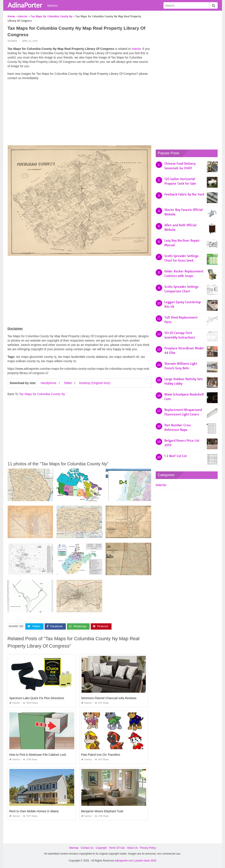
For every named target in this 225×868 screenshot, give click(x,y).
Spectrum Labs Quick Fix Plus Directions (37, 698)
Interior (53, 5)
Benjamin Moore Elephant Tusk (102, 811)
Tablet (68, 383)
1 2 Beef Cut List (176, 456)
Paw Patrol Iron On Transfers (101, 755)
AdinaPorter (25, 5)
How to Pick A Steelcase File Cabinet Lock (38, 755)
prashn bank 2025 (146, 861)
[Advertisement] (79, 114)
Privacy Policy (148, 848)
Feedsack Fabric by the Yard (184, 194)
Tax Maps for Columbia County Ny (42, 394)
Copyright (101, 848)
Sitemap (74, 848)
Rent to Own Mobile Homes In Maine (34, 811)
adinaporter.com (124, 861)
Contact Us (87, 848)
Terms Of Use (117, 848)
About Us (132, 848)
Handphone (49, 383)
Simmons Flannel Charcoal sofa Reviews (109, 698)
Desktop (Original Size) (95, 383)
